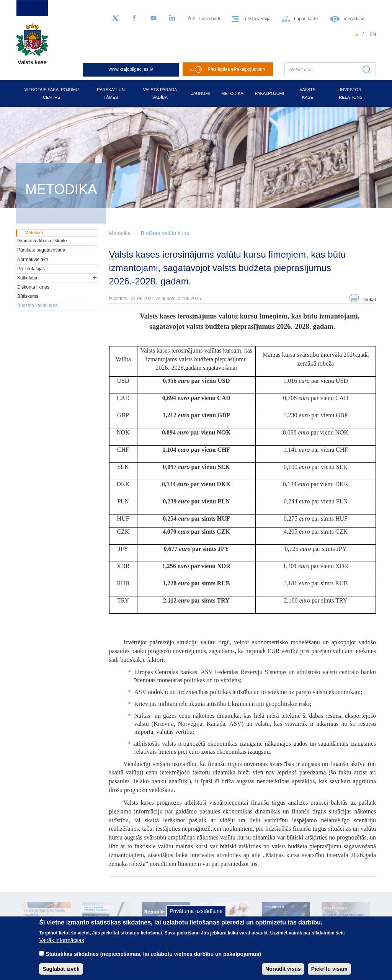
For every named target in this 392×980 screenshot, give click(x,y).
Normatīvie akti (33, 260)
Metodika (232, 93)
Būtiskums (28, 296)
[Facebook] (134, 18)
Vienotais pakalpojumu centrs (52, 93)
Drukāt (369, 300)
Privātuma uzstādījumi (196, 918)
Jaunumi (200, 93)
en (373, 34)
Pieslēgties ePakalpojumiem (236, 69)
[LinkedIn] (173, 18)
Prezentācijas (31, 269)
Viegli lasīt (354, 19)
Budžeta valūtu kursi (165, 233)
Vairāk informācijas (61, 947)
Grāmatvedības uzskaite (42, 241)
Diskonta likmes (33, 287)
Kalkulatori (28, 278)
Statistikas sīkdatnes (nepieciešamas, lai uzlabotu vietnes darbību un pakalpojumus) (153, 960)
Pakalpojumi (269, 93)
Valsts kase (308, 93)
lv (356, 34)
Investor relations (351, 93)
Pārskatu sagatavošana (41, 250)
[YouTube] (154, 18)
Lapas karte (306, 19)
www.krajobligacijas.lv (131, 69)
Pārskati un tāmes (111, 93)
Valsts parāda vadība (160, 93)
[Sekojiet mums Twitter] (115, 18)
